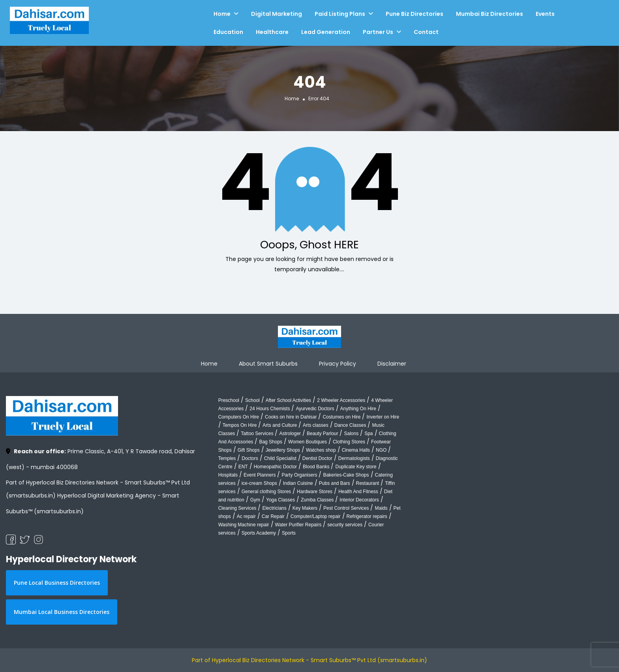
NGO (381, 450)
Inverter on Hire (383, 417)
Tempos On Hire (240, 425)
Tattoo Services (257, 434)
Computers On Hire (239, 417)
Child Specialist (280, 458)
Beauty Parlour (322, 434)
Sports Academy (259, 533)
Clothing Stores (349, 442)
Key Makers (305, 508)
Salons (351, 434)
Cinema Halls (356, 450)
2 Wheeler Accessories (341, 400)
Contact (426, 32)
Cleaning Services (237, 508)
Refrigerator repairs (367, 516)
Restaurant (368, 483)
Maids (381, 508)
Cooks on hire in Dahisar (291, 417)
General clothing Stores (266, 492)
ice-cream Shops (259, 483)
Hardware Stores (315, 492)
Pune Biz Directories (415, 14)
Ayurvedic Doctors (315, 409)
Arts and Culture (280, 425)
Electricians (274, 508)
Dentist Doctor (317, 458)
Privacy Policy (338, 364)
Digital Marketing (277, 14)
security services (345, 525)
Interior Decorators (359, 500)
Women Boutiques (308, 442)
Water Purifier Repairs (298, 525)
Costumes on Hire (341, 417)
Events (545, 14)
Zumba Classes (317, 500)
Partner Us (378, 32)
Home (222, 14)
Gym (255, 500)
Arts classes (316, 425)
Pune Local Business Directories (57, 583)
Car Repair (273, 516)
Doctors (250, 458)
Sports (289, 533)
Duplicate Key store (356, 467)
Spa (369, 434)
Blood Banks (316, 467)
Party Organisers (299, 475)
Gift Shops (249, 450)
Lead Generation (326, 32)
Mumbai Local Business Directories (62, 612)
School (252, 400)
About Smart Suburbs (268, 364)
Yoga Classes (280, 500)
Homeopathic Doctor (275, 467)
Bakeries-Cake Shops (346, 475)
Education (228, 32)
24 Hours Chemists (270, 409)
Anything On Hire (358, 409)
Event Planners (260, 475)
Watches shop (321, 450)
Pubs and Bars (335, 483)
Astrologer (290, 434)
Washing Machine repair (244, 525)
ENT (243, 467)
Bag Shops (271, 442)
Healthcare (272, 32)
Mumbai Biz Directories (490, 14)
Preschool (229, 400)
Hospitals (228, 475)
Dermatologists (354, 458)
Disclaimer (392, 364)
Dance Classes (350, 425)
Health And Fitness (358, 492)
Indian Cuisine (298, 483)
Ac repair (246, 516)
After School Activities (288, 400)
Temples (227, 458)
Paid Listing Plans (340, 14)
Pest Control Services (346, 508)
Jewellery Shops (283, 450)
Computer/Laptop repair (316, 516)
